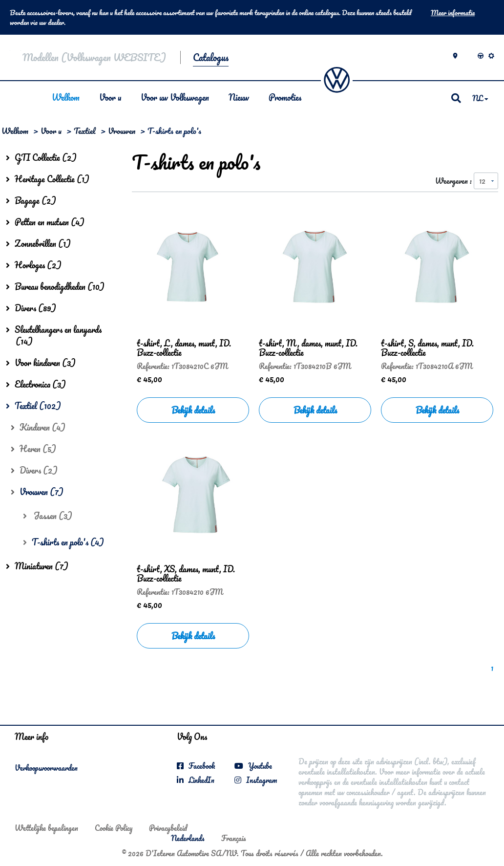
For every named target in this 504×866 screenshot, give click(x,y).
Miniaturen (37, 566)
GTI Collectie (41, 157)
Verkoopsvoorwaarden (46, 768)
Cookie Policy (114, 828)
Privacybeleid (168, 828)
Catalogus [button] (211, 57)
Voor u (110, 97)
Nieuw (238, 97)
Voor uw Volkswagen (174, 97)
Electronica (36, 384)
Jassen (48, 516)
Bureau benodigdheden (55, 286)
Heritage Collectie (48, 179)
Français (234, 838)
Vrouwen (122, 131)
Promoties (284, 97)
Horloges (34, 265)
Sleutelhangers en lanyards (54, 335)
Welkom (65, 97)
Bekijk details (193, 410)
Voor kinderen (41, 363)
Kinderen (38, 427)
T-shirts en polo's (63, 542)
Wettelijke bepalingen (46, 828)
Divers (31, 308)
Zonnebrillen (38, 243)
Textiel (85, 131)
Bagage (31, 200)
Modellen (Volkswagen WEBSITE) (94, 57)
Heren (33, 449)
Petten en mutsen (45, 222)
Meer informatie (453, 13)
